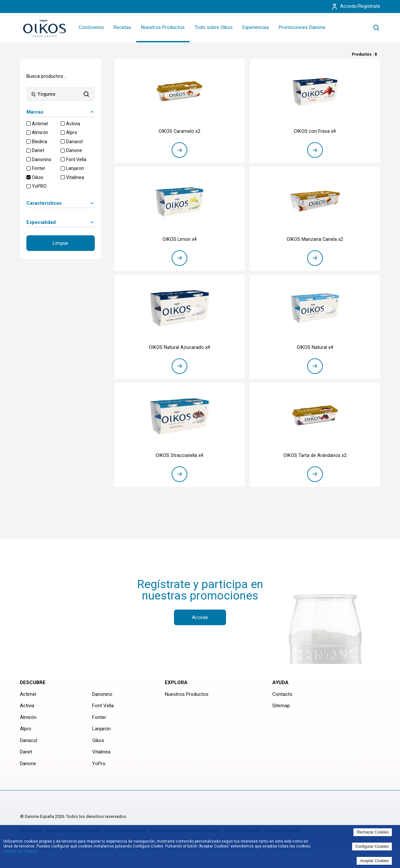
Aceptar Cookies (374, 861)
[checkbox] (29, 124)
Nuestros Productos (163, 27)
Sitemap (281, 716)
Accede (200, 628)
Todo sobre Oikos (214, 27)
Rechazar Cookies (373, 832)
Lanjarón (101, 739)
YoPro (99, 774)
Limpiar (61, 243)
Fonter (39, 168)
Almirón (40, 132)
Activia (73, 124)
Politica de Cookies (21, 851)
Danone (74, 150)
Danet (38, 150)
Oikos (38, 177)
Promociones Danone (302, 27)
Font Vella (76, 159)
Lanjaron (75, 168)
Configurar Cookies (372, 847)
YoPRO (39, 186)
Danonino (42, 159)
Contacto (282, 705)
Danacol (74, 142)
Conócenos (91, 27)
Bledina (40, 142)
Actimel (40, 124)
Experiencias (256, 27)
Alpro (72, 132)
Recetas (122, 27)
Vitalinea (75, 177)
